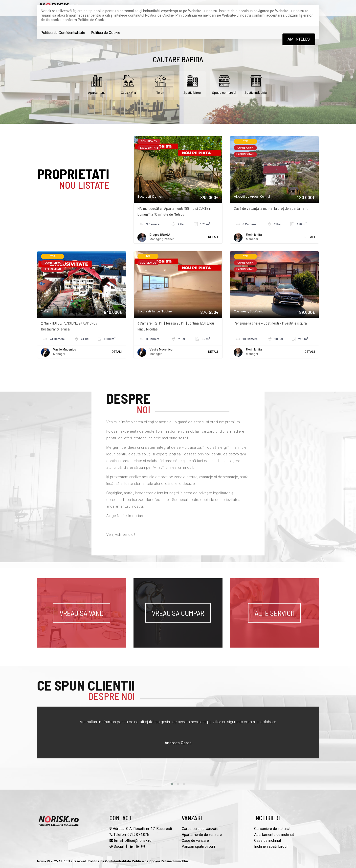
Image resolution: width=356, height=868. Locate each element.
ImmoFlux (181, 861)
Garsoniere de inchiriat (272, 829)
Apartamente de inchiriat (274, 835)
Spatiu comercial (224, 83)
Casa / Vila (128, 83)
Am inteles (299, 39)
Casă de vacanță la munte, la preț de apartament (271, 208)
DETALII (213, 237)
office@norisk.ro (138, 841)
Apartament (96, 83)
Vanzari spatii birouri (198, 846)
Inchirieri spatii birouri (271, 846)
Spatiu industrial (256, 83)
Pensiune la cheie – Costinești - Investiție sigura (270, 323)
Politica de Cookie (106, 33)
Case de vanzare (195, 841)
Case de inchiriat (268, 841)
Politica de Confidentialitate (63, 33)
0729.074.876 (138, 835)
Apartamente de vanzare (202, 835)
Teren (160, 83)
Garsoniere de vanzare (200, 829)
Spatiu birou (192, 83)
